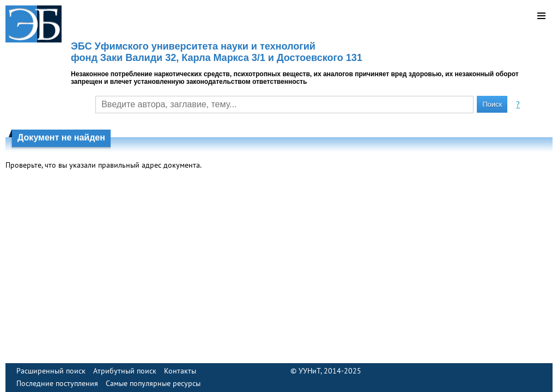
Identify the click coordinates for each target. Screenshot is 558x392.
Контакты (180, 371)
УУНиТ (310, 371)
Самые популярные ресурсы (153, 383)
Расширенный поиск (51, 371)
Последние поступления (57, 383)
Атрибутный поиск (125, 371)
